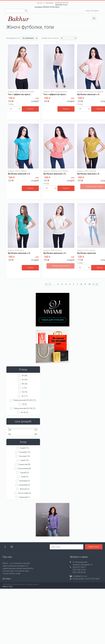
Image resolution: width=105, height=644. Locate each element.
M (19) (25, 392)
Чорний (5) (24, 473)
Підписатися (94, 547)
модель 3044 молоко (53, 250)
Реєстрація (95, 11)
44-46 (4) (24, 412)
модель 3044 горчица (87, 171)
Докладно (7, 579)
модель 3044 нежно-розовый (90, 92)
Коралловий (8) (24, 469)
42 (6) (25, 404)
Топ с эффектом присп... (20, 94)
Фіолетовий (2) (24, 493)
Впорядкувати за (13, 38)
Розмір (11, 104)
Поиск (26, 11)
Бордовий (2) (25, 485)
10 (89, 284)
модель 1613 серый (86, 250)
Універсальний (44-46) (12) (25, 400)
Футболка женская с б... (89, 94)
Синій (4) (25, 477)
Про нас (40, 3)
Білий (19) (25, 448)
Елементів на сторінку (50, 38)
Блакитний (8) (24, 464)
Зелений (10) (25, 456)
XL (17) (25, 396)
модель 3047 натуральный (55, 92)
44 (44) (25, 376)
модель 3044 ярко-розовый (56, 171)
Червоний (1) (24, 497)
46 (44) (25, 380)
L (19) (24, 388)
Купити (30, 109)
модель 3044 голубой (17, 171)
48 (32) (25, 384)
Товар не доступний (61, 266)
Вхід (87, 11)
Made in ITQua (7, 587)
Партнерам (49, 3)
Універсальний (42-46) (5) (25, 408)
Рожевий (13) (25, 452)
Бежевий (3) (25, 481)
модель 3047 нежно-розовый (21, 92)
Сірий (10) (25, 460)
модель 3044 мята (16, 250)
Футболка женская (86, 253)
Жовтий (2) (25, 489)
